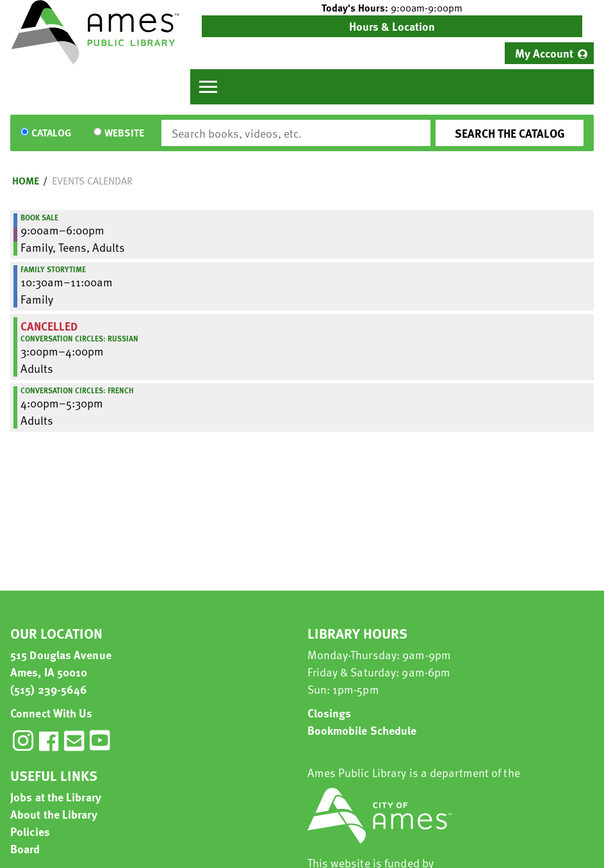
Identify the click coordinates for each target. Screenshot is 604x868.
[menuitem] (549, 53)
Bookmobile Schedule (362, 730)
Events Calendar (92, 181)
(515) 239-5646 (49, 689)
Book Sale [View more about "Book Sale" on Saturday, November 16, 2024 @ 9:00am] (39, 217)
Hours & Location (392, 26)
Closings (330, 713)
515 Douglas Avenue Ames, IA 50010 (61, 663)
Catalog (51, 133)
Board (25, 848)
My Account (544, 53)
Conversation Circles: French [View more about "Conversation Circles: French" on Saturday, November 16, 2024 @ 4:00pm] (77, 390)
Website (124, 133)
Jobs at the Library (56, 797)
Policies (30, 831)
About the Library (54, 814)
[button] (392, 8)
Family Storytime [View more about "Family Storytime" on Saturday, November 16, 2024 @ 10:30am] (53, 269)
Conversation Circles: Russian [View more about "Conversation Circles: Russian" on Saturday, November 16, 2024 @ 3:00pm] (79, 338)
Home (26, 181)
